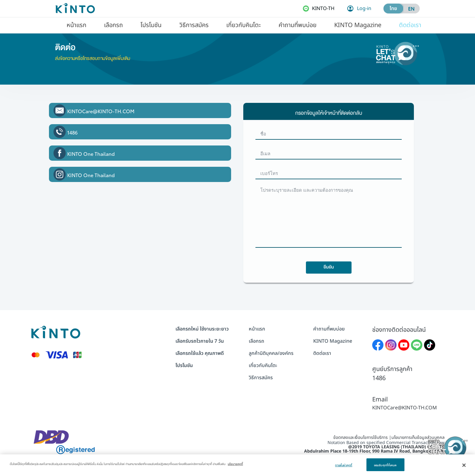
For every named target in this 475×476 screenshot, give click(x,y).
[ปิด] (464, 465)
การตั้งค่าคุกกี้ (344, 464)
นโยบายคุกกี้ (235, 463)
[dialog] (237, 465)
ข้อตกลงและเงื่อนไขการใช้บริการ (361, 437)
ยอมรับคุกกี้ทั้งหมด (385, 464)
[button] (76, 25)
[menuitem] (76, 25)
